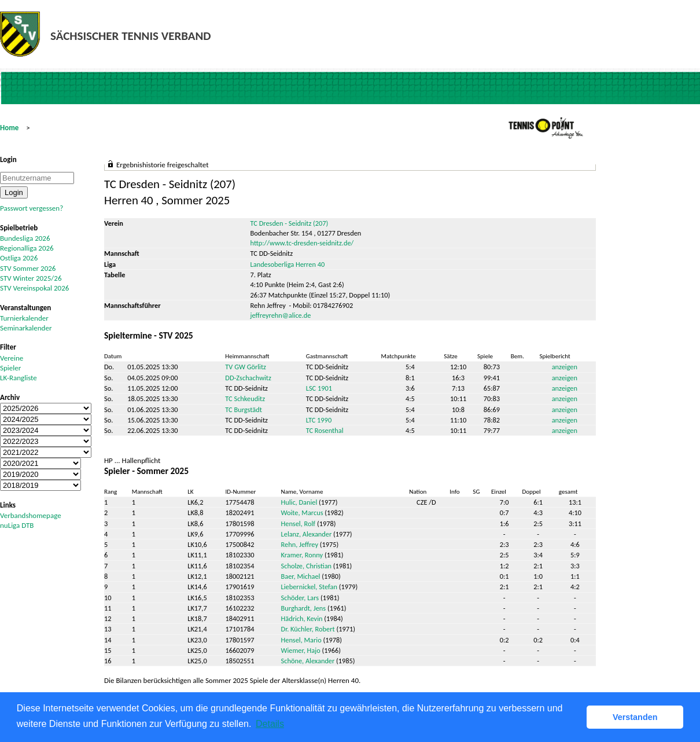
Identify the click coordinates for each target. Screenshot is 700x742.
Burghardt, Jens (304, 608)
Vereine (12, 358)
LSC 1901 (319, 388)
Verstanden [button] (635, 717)
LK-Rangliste (19, 378)
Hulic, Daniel (299, 502)
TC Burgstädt (243, 409)
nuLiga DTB (17, 525)
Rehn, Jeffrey (300, 544)
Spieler (10, 368)
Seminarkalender (26, 328)
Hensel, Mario (301, 640)
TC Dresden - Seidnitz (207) (290, 223)
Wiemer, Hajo (301, 650)
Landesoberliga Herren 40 (288, 264)
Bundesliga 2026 (25, 238)
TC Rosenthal (325, 430)
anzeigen (565, 367)
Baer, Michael (301, 576)
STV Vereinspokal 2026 (34, 288)
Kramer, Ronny (302, 555)
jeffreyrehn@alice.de (281, 315)
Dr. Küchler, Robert (308, 629)
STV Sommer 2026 (28, 268)
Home (9, 128)
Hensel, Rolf (299, 524)
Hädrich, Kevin (302, 618)
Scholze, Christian (307, 566)
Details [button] (270, 724)
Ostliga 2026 (19, 258)
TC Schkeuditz (245, 398)
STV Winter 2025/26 (31, 278)
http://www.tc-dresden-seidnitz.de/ (302, 243)
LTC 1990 (319, 420)
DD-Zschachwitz (248, 378)
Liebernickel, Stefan (309, 587)
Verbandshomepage (31, 515)
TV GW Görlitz (246, 367)
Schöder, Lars (300, 598)
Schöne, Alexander (308, 661)
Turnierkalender (24, 318)
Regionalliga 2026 (27, 248)
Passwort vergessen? (32, 208)
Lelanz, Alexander (307, 534)
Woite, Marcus (302, 513)
